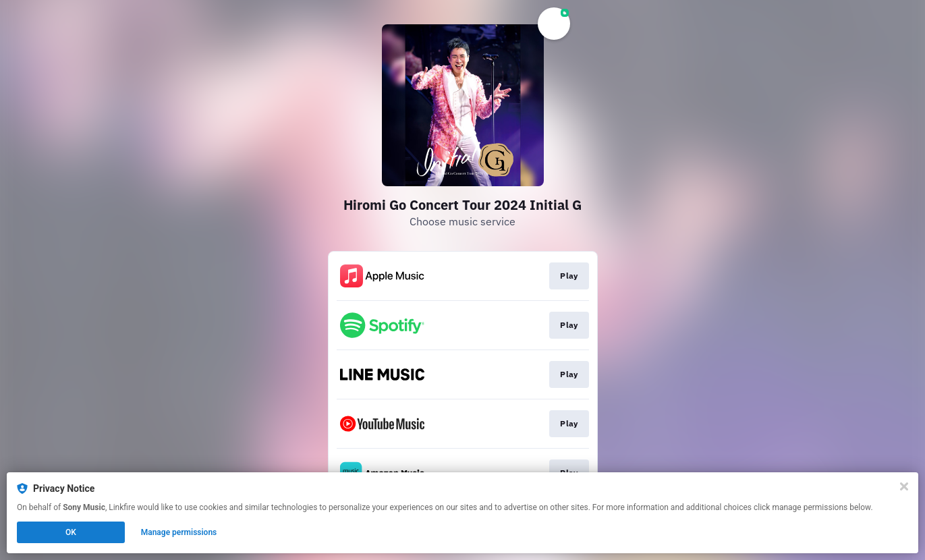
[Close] (904, 486)
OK (71, 532)
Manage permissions (179, 532)
